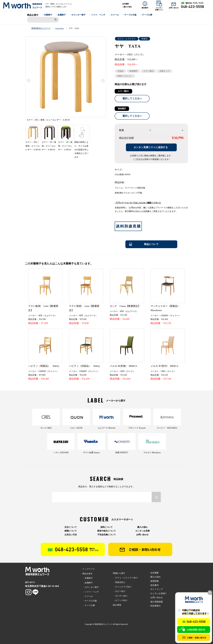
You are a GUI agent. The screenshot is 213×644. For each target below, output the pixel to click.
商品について (151, 244)
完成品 (120, 71)
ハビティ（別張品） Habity (84, 366)
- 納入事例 (117, 605)
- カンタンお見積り (158, 593)
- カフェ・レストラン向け (125, 578)
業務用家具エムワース (41, 28)
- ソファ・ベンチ (97, 15)
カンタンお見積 (142, 531)
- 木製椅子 (48, 15)
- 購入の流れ (155, 577)
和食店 (144, 39)
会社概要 (126, 4)
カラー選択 (148, 71)
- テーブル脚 (146, 15)
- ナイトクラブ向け (122, 587)
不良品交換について (107, 535)
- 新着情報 (154, 581)
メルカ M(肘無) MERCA (123, 366)
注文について (71, 527)
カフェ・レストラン (127, 39)
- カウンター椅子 (78, 15)
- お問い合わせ (156, 598)
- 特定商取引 (155, 606)
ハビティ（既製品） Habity (44, 366)
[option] (66, 80)
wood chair (60, 28)
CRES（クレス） (125, 76)
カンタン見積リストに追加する (151, 147)
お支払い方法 (71, 535)
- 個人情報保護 (156, 602)
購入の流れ (142, 527)
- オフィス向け (120, 600)
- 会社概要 (154, 573)
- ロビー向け (119, 591)
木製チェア (165, 71)
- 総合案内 (154, 585)
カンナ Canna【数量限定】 (125, 306)
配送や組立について (107, 531)
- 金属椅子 (61, 15)
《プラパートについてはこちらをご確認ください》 (138, 203)
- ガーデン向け (120, 596)
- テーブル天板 (130, 15)
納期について (71, 531)
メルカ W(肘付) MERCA (164, 366)
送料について (106, 527)
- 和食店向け (119, 582)
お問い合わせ (142, 535)
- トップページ (88, 569)
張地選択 (133, 71)
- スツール (114, 15)
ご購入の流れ (127, 7)
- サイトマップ (156, 589)
